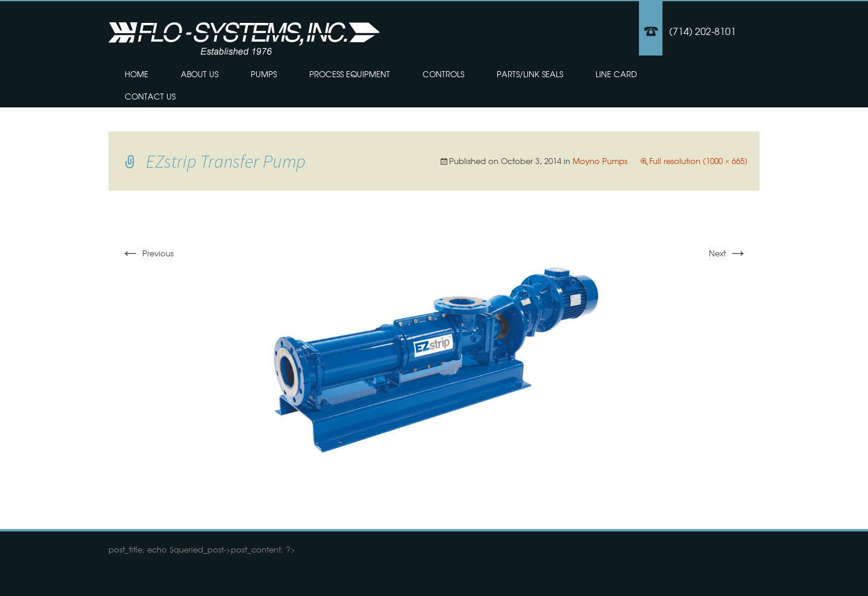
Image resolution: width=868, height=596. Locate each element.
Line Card (616, 74)
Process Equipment (350, 74)
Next (728, 253)
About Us (200, 74)
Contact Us (150, 96)
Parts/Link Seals (530, 74)
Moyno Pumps (600, 161)
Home (137, 74)
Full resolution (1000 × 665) (698, 161)
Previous (147, 253)
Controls (443, 74)
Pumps (264, 74)
